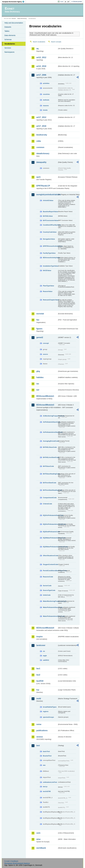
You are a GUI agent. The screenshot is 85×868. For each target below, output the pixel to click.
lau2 (38, 675)
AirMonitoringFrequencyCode (50, 416)
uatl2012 (46, 660)
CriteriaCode (47, 504)
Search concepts (56, 42)
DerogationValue (49, 239)
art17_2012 (41, 117)
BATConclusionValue (50, 220)
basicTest (46, 751)
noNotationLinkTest (50, 782)
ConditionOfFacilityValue (50, 225)
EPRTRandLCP (43, 186)
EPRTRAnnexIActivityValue (50, 246)
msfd (39, 699)
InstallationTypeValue (50, 266)
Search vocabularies (39, 42)
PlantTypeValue (48, 286)
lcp (38, 690)
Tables (7, 31)
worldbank (41, 848)
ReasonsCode (48, 577)
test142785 (47, 791)
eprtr (38, 177)
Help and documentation (14, 23)
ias (38, 384)
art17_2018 (41, 126)
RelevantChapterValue (50, 300)
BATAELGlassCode (50, 447)
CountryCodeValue (50, 232)
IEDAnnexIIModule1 (45, 396)
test (38, 746)
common (40, 147)
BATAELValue (48, 216)
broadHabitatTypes (50, 707)
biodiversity (42, 135)
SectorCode (47, 586)
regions (46, 711)
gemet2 (40, 337)
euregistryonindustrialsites (47, 195)
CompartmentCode (50, 498)
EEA (14, 2)
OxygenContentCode (50, 564)
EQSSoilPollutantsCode (50, 532)
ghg (38, 371)
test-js (45, 787)
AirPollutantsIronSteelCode (50, 432)
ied (38, 390)
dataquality (41, 162)
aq (37, 49)
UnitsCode (47, 595)
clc (44, 651)
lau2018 (40, 681)
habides (40, 377)
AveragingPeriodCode (50, 441)
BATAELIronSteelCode (50, 457)
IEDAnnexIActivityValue (50, 258)
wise (38, 839)
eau (44, 765)
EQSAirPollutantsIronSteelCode (50, 524)
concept (46, 343)
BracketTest (47, 756)
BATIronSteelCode (50, 483)
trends (45, 110)
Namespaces (9, 52)
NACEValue (47, 270)
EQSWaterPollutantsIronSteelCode (50, 547)
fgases (39, 329)
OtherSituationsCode (50, 556)
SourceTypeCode (49, 590)
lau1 (38, 669)
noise (39, 724)
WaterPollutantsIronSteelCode (50, 616)
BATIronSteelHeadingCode (50, 490)
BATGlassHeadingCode (50, 474)
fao (38, 320)
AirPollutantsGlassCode (50, 422)
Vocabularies (10, 44)
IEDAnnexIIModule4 (45, 628)
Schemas (8, 40)
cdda (39, 141)
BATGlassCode (48, 466)
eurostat (40, 314)
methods (46, 100)
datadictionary (43, 153)
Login (62, 2)
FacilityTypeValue (49, 253)
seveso (40, 737)
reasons (46, 106)
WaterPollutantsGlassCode (50, 607)
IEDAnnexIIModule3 (45, 405)
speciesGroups (48, 717)
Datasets (8, 27)
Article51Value (48, 200)
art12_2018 (41, 66)
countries (46, 94)
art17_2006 (41, 75)
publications (42, 730)
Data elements (10, 35)
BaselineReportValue (50, 212)
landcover (41, 645)
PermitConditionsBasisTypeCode (50, 571)
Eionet (14, 18)
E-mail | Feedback (11, 861)
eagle (45, 656)
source (45, 354)
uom (38, 833)
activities (46, 83)
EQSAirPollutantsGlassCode (50, 515)
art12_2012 (41, 57)
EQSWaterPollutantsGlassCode (50, 538)
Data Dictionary (22, 18)
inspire (39, 637)
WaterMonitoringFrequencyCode (50, 601)
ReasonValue (48, 291)
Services (8, 48)
